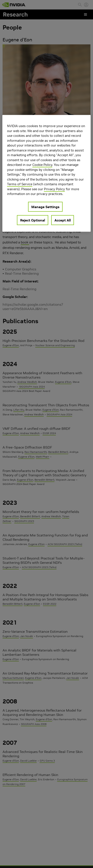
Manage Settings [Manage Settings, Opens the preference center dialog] (45, 207)
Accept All (63, 220)
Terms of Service (20, 184)
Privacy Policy (54, 189)
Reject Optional (33, 220)
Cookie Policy (42, 165)
